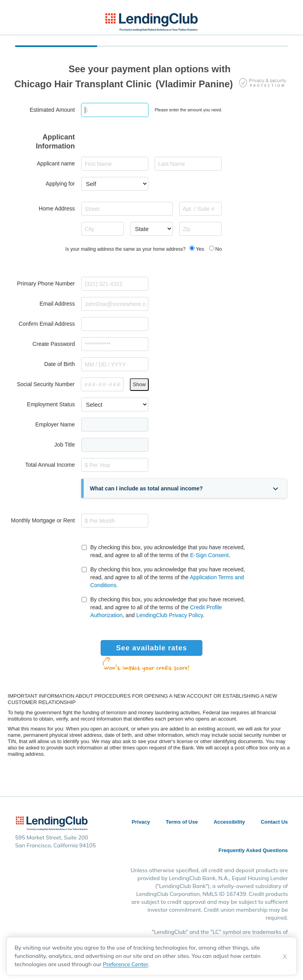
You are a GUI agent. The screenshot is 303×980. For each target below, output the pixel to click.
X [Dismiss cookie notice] (285, 956)
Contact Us (274, 822)
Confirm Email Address (47, 324)
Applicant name (56, 163)
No (219, 249)
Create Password (53, 344)
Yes (200, 249)
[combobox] (127, 209)
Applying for (60, 184)
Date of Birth (60, 364)
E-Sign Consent (209, 555)
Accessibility (229, 822)
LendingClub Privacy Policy (170, 615)
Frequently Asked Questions (253, 850)
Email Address (57, 304)
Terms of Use (182, 822)
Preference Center (126, 964)
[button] (185, 488)
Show (139, 384)
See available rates (151, 648)
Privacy (141, 822)
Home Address (57, 208)
